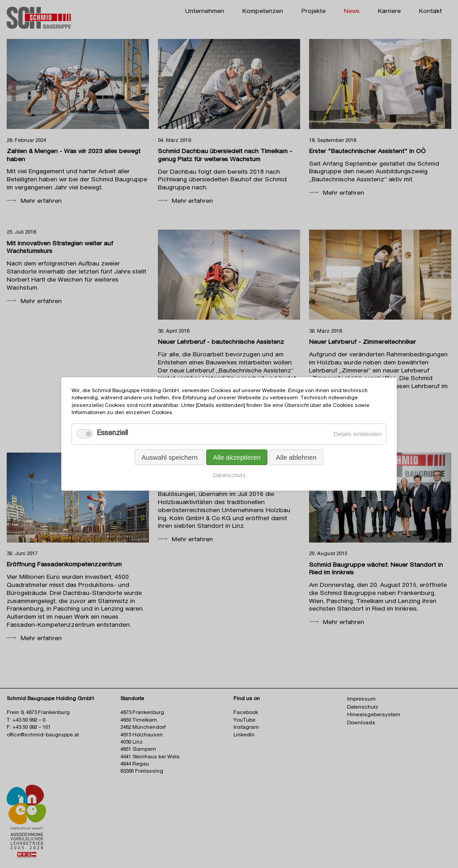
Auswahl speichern (170, 457)
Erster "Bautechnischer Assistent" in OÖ (367, 152)
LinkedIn (244, 735)
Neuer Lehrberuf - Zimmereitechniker (363, 342)
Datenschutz (229, 476)
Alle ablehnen (296, 457)
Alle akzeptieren (237, 457)
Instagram (246, 728)
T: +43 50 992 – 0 (26, 720)
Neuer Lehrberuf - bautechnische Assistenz (221, 342)
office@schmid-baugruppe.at (43, 735)
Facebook (246, 713)
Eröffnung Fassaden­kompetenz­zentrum (64, 565)
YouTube (244, 720)
